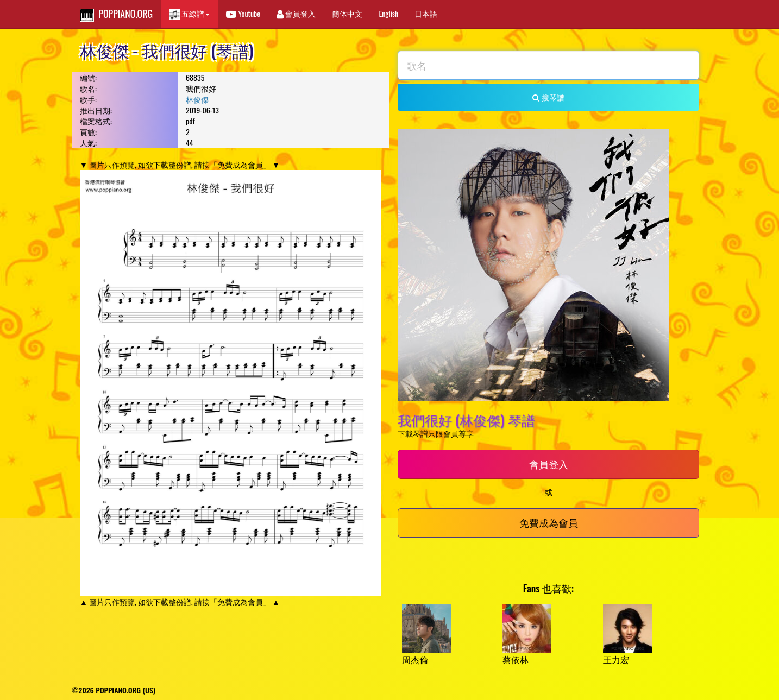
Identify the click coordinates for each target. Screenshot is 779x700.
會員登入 (296, 13)
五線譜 (189, 14)
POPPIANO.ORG (116, 14)
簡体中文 (347, 13)
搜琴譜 (548, 97)
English (388, 13)
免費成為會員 (549, 522)
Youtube (243, 13)
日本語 (426, 13)
